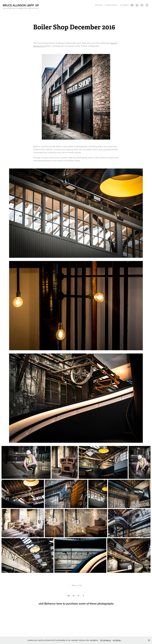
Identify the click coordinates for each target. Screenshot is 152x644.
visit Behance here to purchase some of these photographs (76, 604)
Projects (99, 5)
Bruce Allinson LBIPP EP (21, 5)
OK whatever (106, 640)
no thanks (117, 640)
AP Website (124, 5)
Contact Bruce (111, 5)
